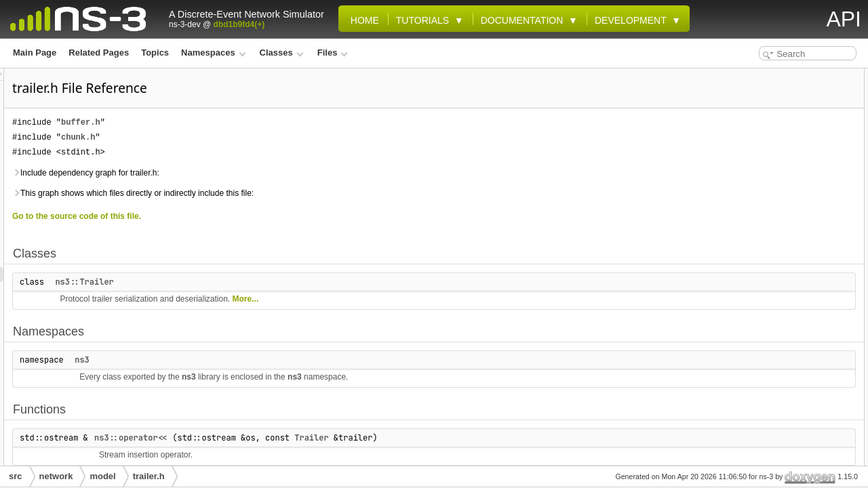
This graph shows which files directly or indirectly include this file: (302, 193)
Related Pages (99, 53)
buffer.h (250, 122)
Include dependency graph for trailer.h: (255, 173)
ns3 (252, 360)
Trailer (481, 438)
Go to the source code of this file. (246, 216)
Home (362, 20)
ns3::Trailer (254, 282)
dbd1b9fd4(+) (239, 24)
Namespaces (213, 53)
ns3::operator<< (300, 438)
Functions (736, 136)
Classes (282, 53)
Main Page (35, 53)
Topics (155, 53)
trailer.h (149, 476)
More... (415, 299)
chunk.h (248, 137)
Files (333, 53)
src (16, 476)
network (56, 476)
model (102, 476)
